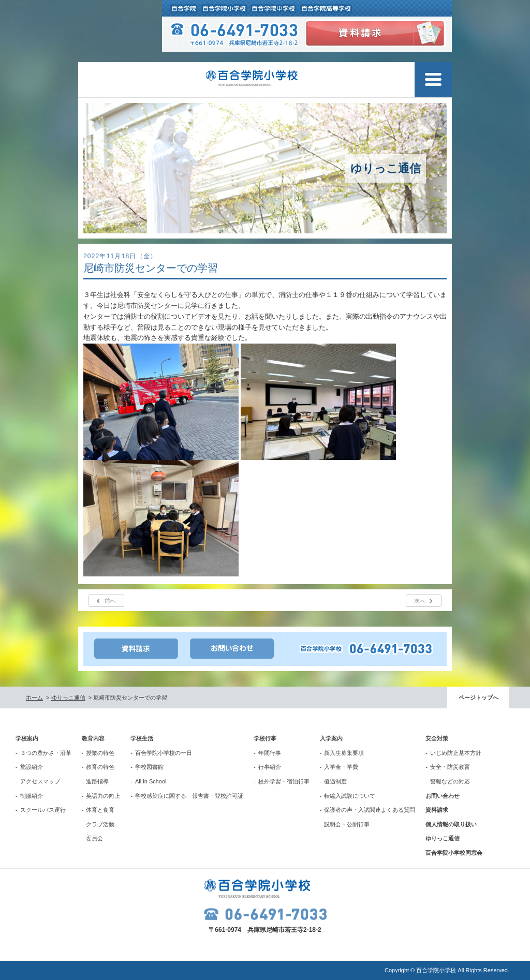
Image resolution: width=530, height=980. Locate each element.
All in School (151, 781)
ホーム (34, 697)
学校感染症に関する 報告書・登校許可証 (189, 796)
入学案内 (331, 738)
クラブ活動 (100, 824)
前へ (110, 601)
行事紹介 (270, 767)
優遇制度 (335, 781)
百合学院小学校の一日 (164, 753)
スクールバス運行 (43, 810)
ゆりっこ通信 (68, 697)
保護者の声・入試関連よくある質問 (370, 810)
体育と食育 (100, 810)
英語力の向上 (103, 796)
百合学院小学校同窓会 (454, 853)
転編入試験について (350, 796)
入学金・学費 (341, 767)
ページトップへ (479, 697)
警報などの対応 (450, 781)
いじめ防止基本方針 (456, 753)
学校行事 (265, 738)
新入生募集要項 (344, 753)
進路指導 (97, 781)
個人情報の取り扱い (451, 824)
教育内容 (93, 738)
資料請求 (437, 810)
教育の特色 (100, 767)
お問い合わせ (443, 796)
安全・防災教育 (450, 767)
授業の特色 (100, 753)
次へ (420, 601)
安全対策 (437, 738)
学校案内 (27, 738)
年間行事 (270, 753)
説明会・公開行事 (347, 824)
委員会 (94, 838)
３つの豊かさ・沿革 (46, 753)
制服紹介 (32, 796)
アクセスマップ (40, 781)
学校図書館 (149, 767)
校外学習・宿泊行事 (284, 781)
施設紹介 (32, 767)
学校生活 (142, 738)
